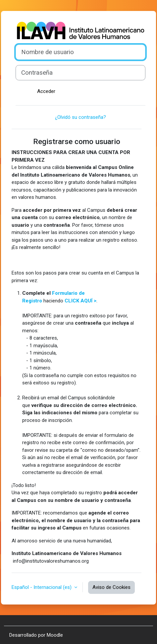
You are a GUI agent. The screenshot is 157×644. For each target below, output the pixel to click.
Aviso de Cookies (111, 587)
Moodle (55, 635)
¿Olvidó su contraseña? (80, 117)
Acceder (46, 91)
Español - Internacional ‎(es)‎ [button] (42, 587)
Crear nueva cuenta (115, 91)
